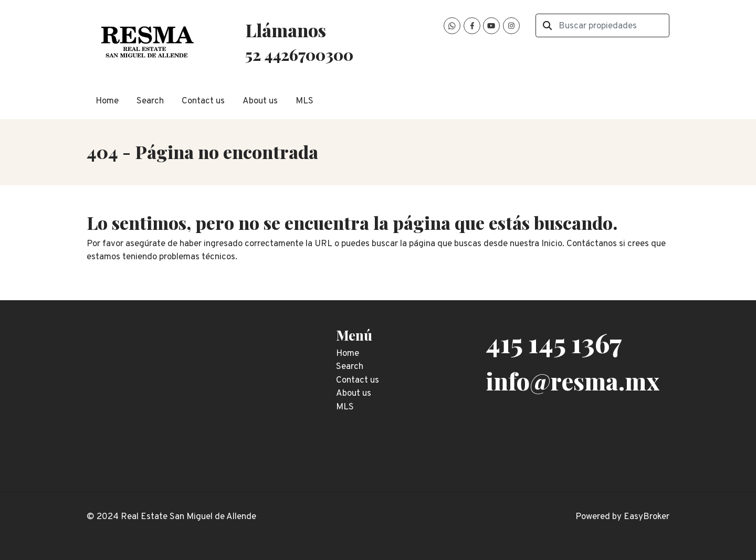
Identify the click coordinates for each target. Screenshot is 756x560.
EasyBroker (647, 517)
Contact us (203, 101)
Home (107, 101)
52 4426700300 (299, 54)
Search (150, 101)
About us (260, 101)
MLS (304, 101)
